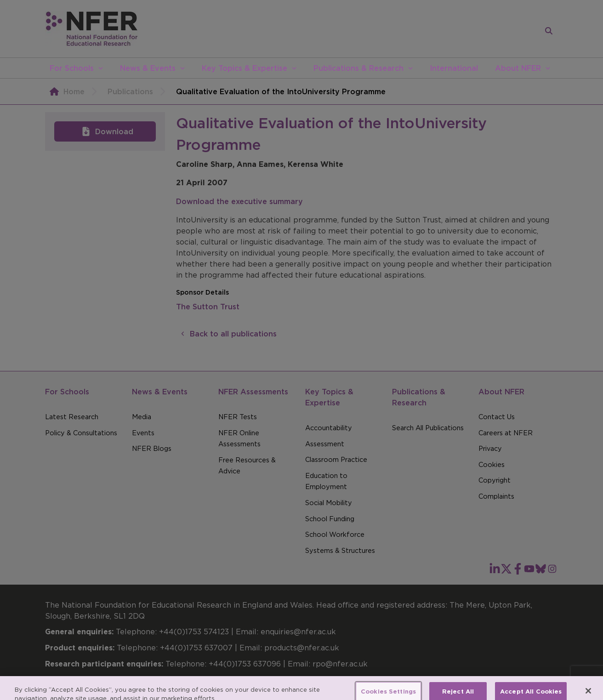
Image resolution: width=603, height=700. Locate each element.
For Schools (72, 68)
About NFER (518, 68)
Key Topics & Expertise (245, 68)
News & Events (148, 68)
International (454, 68)
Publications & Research (358, 68)
